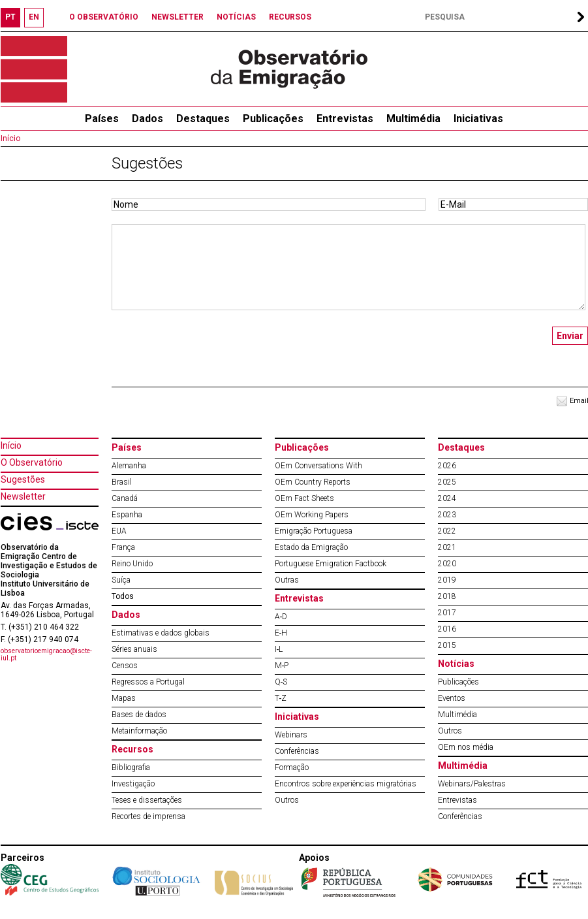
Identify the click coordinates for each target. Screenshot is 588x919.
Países (127, 447)
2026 (447, 466)
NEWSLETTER (178, 17)
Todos (123, 596)
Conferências (297, 751)
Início (10, 138)
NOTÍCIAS (236, 17)
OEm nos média (466, 747)
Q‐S (281, 682)
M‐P (282, 666)
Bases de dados (139, 715)
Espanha (127, 515)
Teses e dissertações (147, 800)
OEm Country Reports (313, 482)
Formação (292, 767)
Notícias (456, 664)
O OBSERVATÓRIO (104, 17)
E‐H (281, 633)
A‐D (281, 617)
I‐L (279, 649)
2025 (447, 482)
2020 (447, 564)
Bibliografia (131, 767)
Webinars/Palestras (472, 784)
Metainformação (139, 731)
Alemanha (129, 466)
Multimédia (413, 119)
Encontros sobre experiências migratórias (346, 784)
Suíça (121, 580)
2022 (447, 531)
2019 (447, 580)
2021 (447, 547)
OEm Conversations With (318, 466)
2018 (447, 596)
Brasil (122, 482)
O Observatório (32, 462)
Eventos (452, 698)
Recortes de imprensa (148, 816)
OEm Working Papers (312, 515)
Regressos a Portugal (148, 682)
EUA (119, 531)
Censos (125, 666)
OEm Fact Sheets (304, 498)
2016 (447, 629)
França (123, 547)
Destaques (203, 119)
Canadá (125, 498)
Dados (147, 119)
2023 (447, 515)
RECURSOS (290, 17)
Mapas (124, 698)
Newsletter (23, 496)
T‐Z (281, 698)
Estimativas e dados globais (161, 633)
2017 (447, 613)
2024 (447, 498)
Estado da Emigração (311, 547)
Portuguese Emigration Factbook (331, 564)
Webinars (291, 735)
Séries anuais (134, 649)
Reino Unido (132, 564)
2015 (447, 645)
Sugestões (23, 479)
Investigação (133, 784)
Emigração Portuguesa (314, 531)
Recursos (132, 749)
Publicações (273, 119)
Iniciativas (478, 119)
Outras (287, 580)
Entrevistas (345, 119)
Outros (287, 800)
